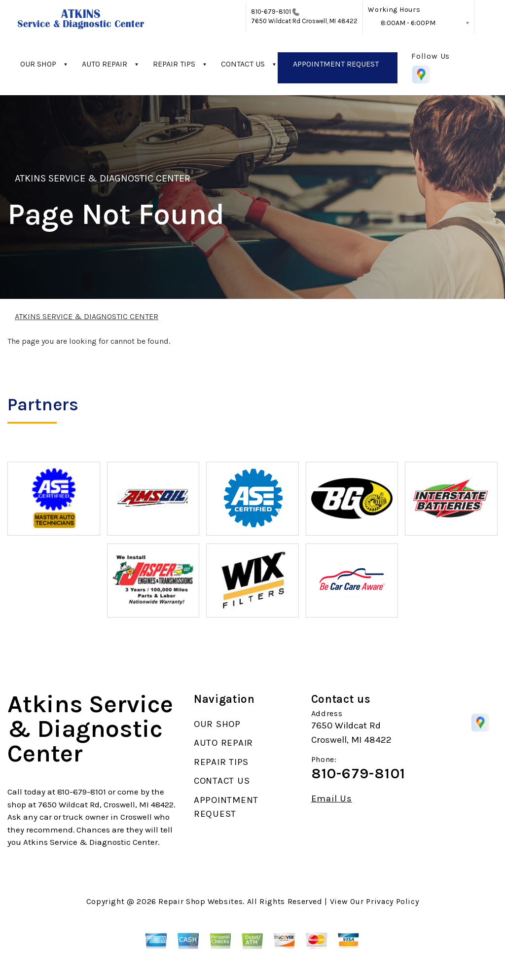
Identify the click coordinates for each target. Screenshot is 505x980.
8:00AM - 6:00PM (408, 23)
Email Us (332, 799)
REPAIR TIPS (174, 64)
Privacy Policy (392, 901)
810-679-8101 (271, 12)
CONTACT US (243, 64)
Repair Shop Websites (200, 901)
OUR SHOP (38, 64)
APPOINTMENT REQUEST (336, 64)
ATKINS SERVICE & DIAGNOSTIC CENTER (103, 178)
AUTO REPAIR (105, 64)
